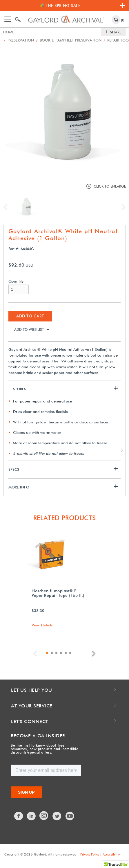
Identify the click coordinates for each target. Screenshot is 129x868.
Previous (7, 207)
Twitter (57, 816)
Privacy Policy (90, 854)
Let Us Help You (32, 690)
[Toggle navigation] (8, 19)
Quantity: (17, 281)
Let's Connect (30, 721)
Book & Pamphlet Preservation (69, 40)
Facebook (19, 816)
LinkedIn (32, 816)
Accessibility (111, 854)
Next (122, 207)
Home (9, 32)
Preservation (19, 40)
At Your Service (32, 706)
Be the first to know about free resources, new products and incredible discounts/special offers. (44, 749)
